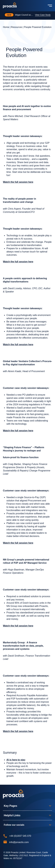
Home (6, 27)
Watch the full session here (18, 182)
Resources (17, 27)
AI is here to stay (16, 760)
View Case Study (43, 15)
